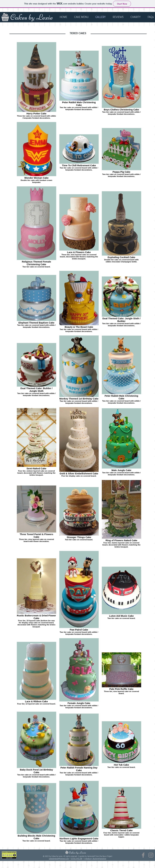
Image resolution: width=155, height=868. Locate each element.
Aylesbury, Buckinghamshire (95, 858)
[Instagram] (151, 855)
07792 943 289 (77, 858)
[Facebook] (143, 855)
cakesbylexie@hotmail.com (59, 858)
